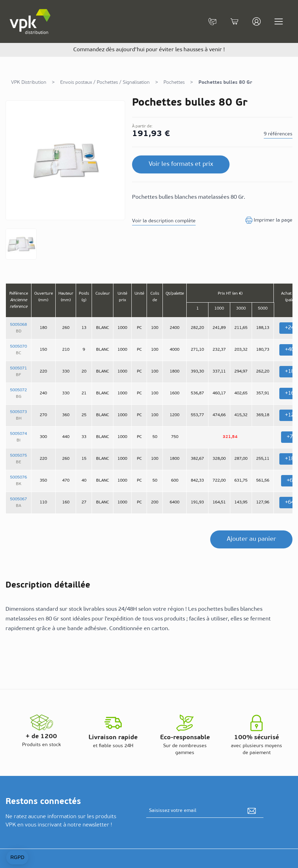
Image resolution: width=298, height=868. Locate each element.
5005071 (18, 368)
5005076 (18, 477)
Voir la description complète (164, 221)
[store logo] (30, 21)
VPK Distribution (29, 83)
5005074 (18, 434)
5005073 (18, 412)
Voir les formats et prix (181, 164)
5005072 (18, 390)
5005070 (18, 347)
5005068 (18, 325)
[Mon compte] (257, 21)
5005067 (18, 499)
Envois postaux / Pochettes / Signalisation (105, 83)
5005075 (18, 456)
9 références (278, 134)
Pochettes (174, 83)
